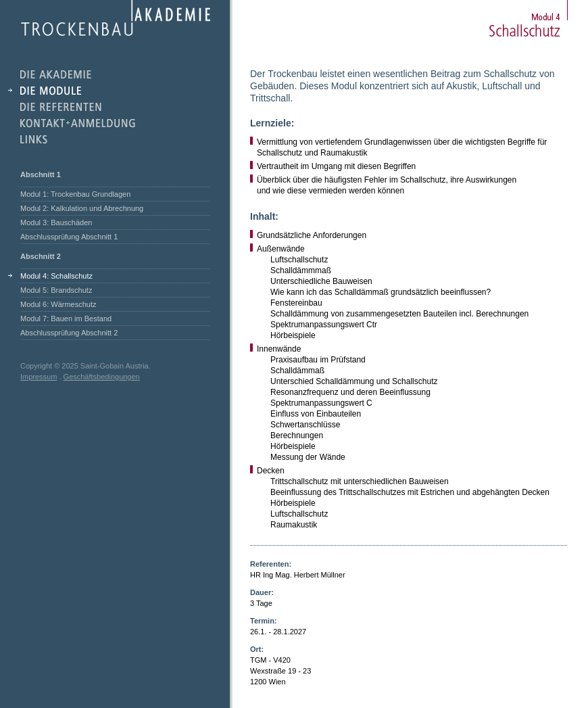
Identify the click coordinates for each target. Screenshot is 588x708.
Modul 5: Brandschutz (56, 290)
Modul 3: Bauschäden (56, 222)
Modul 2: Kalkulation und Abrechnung (82, 208)
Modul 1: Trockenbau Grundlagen (75, 194)
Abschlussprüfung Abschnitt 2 (69, 333)
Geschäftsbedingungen (102, 377)
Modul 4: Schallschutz (56, 276)
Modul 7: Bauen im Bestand (66, 318)
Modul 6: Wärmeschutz (58, 304)
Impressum (39, 377)
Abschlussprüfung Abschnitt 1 (69, 237)
